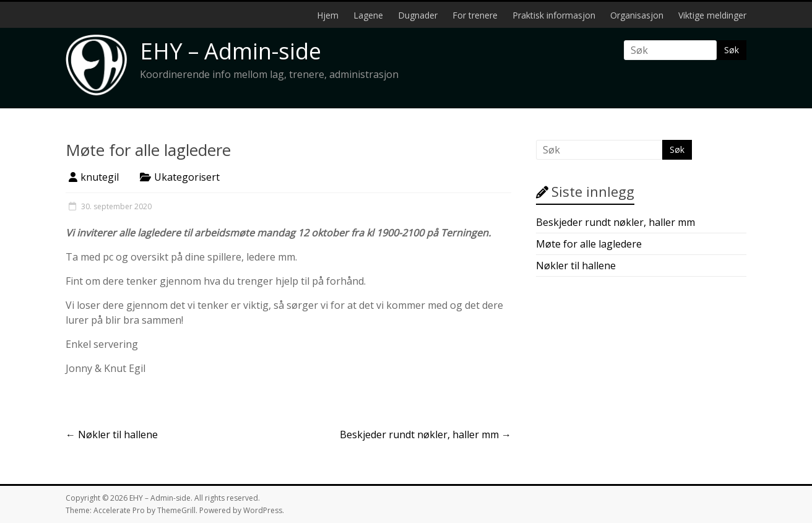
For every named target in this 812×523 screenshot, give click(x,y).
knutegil (100, 177)
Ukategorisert (187, 177)
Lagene (368, 15)
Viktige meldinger (712, 15)
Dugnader (418, 15)
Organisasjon (637, 15)
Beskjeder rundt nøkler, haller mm (425, 434)
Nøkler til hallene (112, 434)
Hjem (328, 15)
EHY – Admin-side (231, 51)
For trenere (475, 15)
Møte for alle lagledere (589, 244)
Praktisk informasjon (554, 15)
